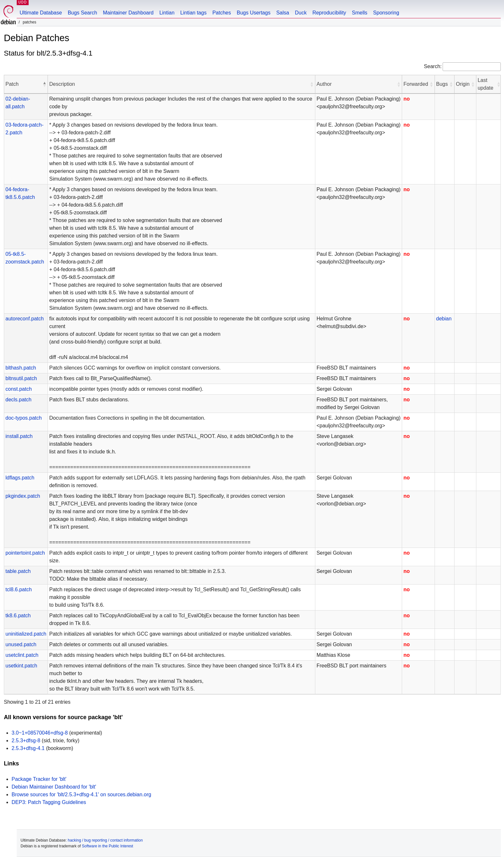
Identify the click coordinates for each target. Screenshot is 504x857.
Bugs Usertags (253, 13)
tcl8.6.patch (19, 589)
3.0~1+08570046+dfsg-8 (40, 733)
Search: (433, 66)
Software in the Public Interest (108, 846)
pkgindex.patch (23, 496)
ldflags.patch (20, 478)
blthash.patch (21, 368)
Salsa (283, 13)
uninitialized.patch (26, 634)
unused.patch (21, 644)
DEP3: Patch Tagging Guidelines (49, 802)
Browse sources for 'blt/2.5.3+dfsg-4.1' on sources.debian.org (81, 795)
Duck (301, 13)
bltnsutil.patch (21, 378)
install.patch (19, 436)
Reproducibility (329, 13)
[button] (44, 84)
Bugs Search (83, 13)
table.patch (18, 571)
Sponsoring (386, 13)
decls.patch (18, 400)
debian (444, 319)
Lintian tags (194, 13)
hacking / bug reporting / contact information (105, 840)
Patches (222, 13)
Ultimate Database (41, 13)
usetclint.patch (22, 655)
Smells (360, 13)
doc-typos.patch (24, 418)
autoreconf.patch (25, 319)
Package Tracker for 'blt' (39, 779)
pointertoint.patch (25, 553)
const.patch (19, 389)
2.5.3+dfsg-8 (26, 741)
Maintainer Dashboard (128, 13)
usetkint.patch (21, 666)
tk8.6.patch (18, 616)
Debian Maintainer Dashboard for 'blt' (54, 787)
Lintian (167, 13)
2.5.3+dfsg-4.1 (28, 748)
